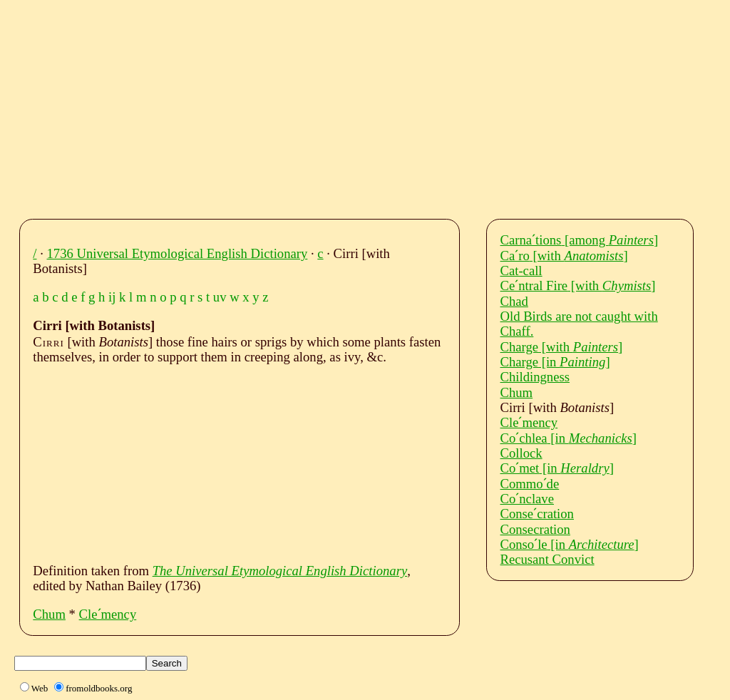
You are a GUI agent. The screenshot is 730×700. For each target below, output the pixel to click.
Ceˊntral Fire (578, 285)
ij (112, 297)
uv (220, 297)
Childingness (535, 377)
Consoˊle (570, 544)
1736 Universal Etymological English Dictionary (178, 253)
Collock (521, 453)
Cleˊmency (108, 614)
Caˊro (564, 256)
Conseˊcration (537, 514)
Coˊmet (557, 468)
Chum (49, 614)
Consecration (535, 529)
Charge (562, 347)
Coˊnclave (527, 499)
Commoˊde (530, 484)
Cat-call (521, 271)
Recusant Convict (547, 559)
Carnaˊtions (580, 240)
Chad (514, 301)
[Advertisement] (378, 105)
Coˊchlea (569, 438)
